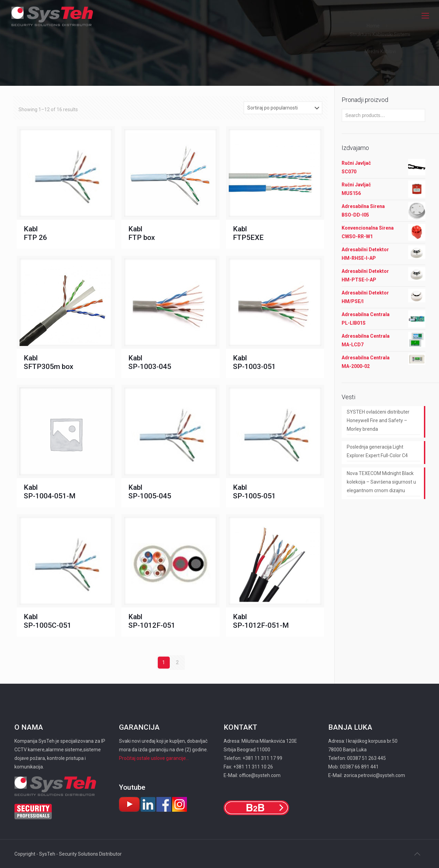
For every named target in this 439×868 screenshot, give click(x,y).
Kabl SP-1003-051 (254, 362)
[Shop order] (283, 108)
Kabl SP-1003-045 (150, 362)
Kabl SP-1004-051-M (50, 492)
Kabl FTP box (142, 233)
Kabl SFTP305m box (49, 362)
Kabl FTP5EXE (248, 233)
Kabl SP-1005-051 (254, 492)
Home (373, 26)
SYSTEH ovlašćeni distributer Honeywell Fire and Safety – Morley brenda (378, 420)
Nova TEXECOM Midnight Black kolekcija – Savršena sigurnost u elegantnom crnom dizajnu (381, 482)
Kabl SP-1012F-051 (152, 621)
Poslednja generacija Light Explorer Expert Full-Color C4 (377, 451)
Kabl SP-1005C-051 (48, 621)
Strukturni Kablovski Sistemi (380, 34)
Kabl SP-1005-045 (150, 492)
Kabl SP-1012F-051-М (261, 621)
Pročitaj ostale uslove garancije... (154, 758)
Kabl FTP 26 (35, 233)
